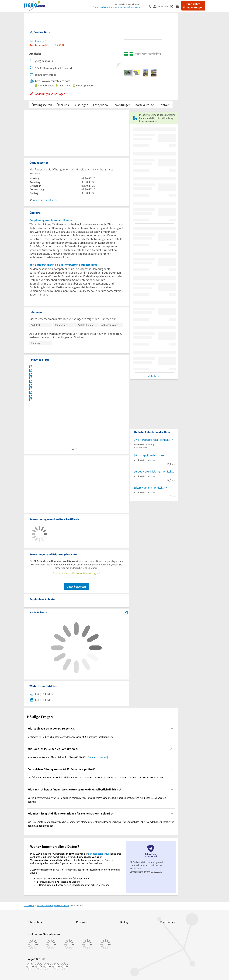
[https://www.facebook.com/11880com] (30, 966)
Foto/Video (100, 105)
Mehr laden (154, 376)
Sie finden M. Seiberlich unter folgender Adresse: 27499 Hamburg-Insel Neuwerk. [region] (71, 737)
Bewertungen (122, 105)
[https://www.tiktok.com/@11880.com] (47, 966)
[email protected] (99, 757)
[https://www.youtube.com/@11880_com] (64, 966)
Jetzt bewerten (76, 587)
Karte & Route (145, 105)
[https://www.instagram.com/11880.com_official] (39, 966)
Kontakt (164, 105)
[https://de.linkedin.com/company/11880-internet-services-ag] (56, 966)
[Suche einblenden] (151, 6)
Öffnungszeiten (42, 105)
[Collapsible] (172, 729)
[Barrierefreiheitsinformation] (173, 6)
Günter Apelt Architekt (147, 455)
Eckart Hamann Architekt (149, 488)
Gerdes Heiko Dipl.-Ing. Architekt (153, 471)
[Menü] (179, 6)
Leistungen (81, 105)
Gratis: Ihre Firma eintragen (193, 6)
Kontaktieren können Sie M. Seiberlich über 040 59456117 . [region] (68, 757)
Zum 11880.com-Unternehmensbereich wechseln (117, 7)
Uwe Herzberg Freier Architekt (152, 440)
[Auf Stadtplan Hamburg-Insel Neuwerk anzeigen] (126, 612)
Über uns (63, 105)
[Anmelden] (162, 6)
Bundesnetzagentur (99, 854)
